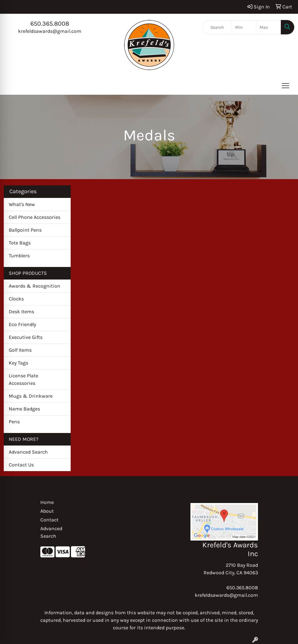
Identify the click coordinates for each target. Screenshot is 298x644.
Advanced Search (28, 452)
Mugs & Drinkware (31, 396)
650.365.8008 (50, 24)
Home (47, 502)
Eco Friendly (22, 324)
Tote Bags (20, 243)
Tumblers (19, 256)
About (47, 511)
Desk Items (21, 312)
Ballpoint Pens (25, 230)
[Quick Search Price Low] (244, 27)
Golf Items (20, 350)
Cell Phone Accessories (35, 217)
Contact (49, 520)
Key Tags (18, 363)
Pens (14, 422)
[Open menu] (285, 86)
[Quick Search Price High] (269, 27)
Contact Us (21, 465)
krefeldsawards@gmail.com (50, 31)
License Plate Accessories (23, 379)
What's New (22, 204)
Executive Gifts (26, 337)
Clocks (16, 299)
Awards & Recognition (35, 286)
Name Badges (24, 409)
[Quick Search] (217, 27)
